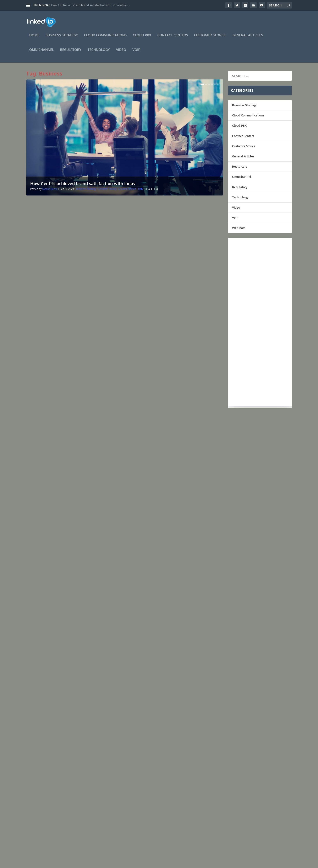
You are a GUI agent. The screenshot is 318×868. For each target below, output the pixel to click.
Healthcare (240, 169)
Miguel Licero (41, 274)
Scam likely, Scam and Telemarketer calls (65, 267)
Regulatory (71, 53)
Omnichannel (42, 53)
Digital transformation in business (160, 267)
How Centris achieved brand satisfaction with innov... (85, 186)
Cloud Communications (105, 38)
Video (121, 53)
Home (34, 38)
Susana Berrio (50, 192)
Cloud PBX (142, 38)
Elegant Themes (54, 863)
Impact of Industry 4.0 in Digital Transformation (171, 585)
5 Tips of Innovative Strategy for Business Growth (72, 595)
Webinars (239, 231)
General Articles (248, 38)
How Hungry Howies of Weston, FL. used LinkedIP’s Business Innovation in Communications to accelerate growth (73, 384)
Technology (99, 53)
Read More (41, 300)
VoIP (136, 53)
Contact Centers (173, 38)
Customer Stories (210, 38)
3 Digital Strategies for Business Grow (162, 481)
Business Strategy (62, 38)
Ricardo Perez (41, 503)
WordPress (89, 863)
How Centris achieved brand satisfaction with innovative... (90, 5)
